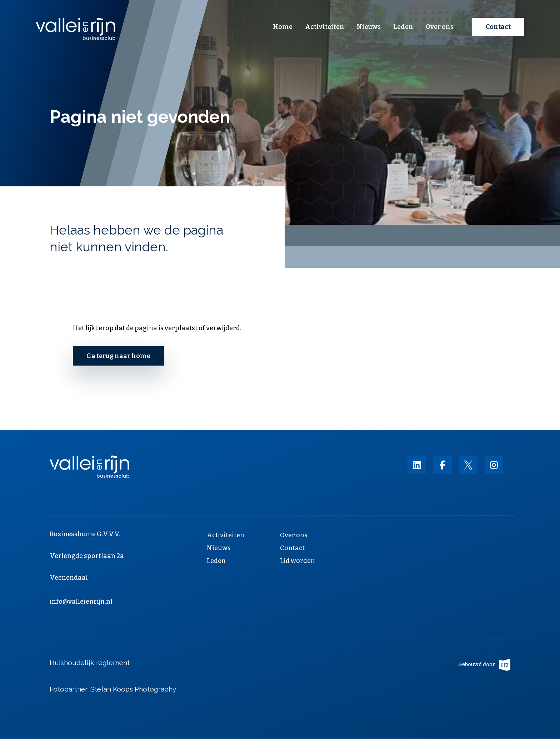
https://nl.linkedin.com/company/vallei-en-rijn (417, 465)
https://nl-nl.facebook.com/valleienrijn (442, 465)
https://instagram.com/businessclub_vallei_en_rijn (494, 465)
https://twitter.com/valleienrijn (468, 465)
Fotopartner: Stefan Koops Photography (114, 689)
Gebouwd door (484, 665)
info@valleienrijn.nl (81, 602)
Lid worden (297, 561)
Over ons (440, 27)
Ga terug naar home (118, 356)
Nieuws (369, 27)
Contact (498, 27)
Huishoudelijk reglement (90, 663)
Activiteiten (325, 27)
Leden (403, 27)
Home (283, 27)
